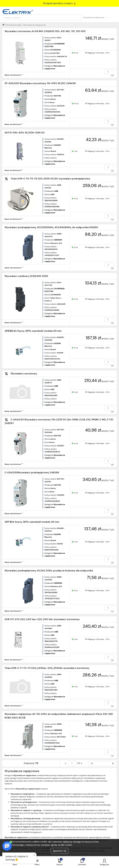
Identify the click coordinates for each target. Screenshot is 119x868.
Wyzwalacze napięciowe (35, 25)
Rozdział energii (14, 25)
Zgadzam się (59, 851)
